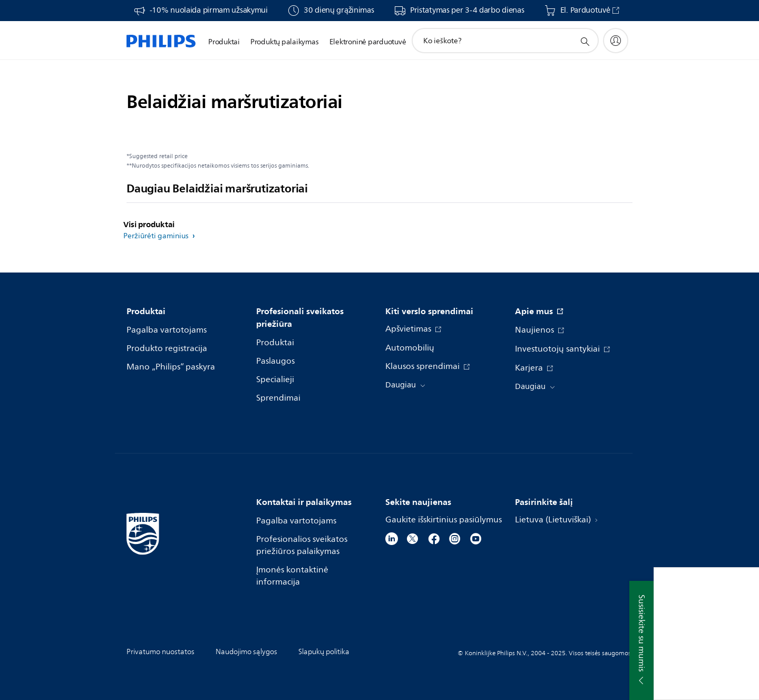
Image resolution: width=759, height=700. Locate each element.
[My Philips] (616, 41)
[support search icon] (585, 41)
